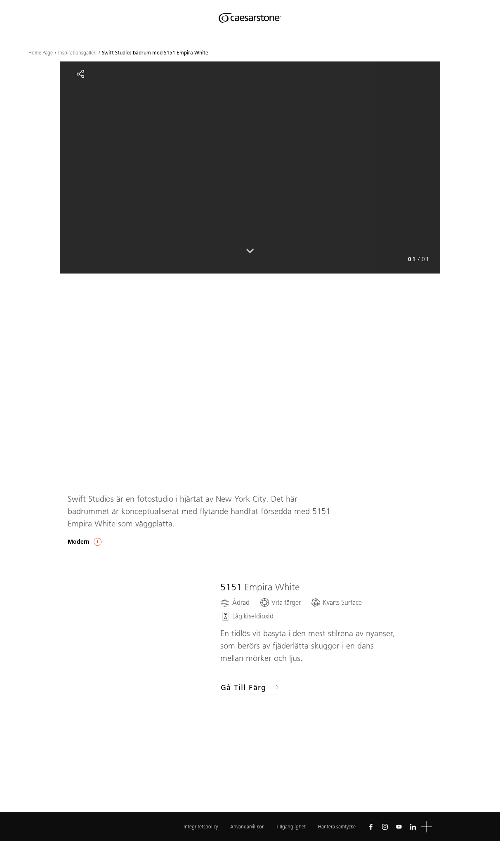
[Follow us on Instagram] (385, 827)
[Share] (80, 74)
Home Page (41, 53)
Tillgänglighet (291, 827)
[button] (426, 827)
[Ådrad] (235, 603)
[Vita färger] (280, 603)
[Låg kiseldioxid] (247, 616)
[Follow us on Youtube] (399, 827)
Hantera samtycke (337, 827)
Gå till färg (250, 688)
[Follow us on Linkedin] (413, 827)
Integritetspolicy (201, 827)
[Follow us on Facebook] (371, 827)
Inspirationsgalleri (77, 53)
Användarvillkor (247, 827)
